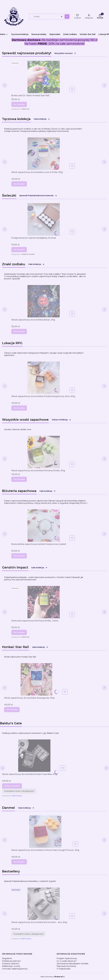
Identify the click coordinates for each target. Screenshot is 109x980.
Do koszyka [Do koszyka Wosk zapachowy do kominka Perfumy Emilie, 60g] (19, 479)
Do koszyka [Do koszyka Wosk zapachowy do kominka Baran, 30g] (19, 331)
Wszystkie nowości (65, 53)
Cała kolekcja (42, 119)
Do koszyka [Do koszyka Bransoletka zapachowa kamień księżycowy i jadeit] (19, 556)
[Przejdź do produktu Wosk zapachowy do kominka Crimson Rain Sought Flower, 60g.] (45, 832)
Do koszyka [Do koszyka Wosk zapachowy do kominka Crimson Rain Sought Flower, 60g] (19, 862)
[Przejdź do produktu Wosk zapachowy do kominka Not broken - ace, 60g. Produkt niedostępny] (44, 904)
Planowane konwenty (66, 966)
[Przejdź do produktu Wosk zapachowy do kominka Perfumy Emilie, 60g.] (44, 452)
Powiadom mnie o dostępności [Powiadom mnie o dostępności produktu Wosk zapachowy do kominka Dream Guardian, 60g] (19, 791)
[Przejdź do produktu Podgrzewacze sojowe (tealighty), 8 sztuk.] (44, 219)
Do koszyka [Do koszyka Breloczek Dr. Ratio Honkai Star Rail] (19, 104)
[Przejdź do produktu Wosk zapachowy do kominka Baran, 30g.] (44, 301)
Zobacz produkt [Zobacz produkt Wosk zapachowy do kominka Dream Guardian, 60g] (12, 786)
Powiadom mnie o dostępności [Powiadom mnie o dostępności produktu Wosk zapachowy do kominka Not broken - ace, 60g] (29, 934)
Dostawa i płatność (11, 964)
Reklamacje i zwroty (11, 966)
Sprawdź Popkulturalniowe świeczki (38, 196)
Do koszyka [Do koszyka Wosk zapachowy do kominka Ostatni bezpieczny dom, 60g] (19, 408)
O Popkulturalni (64, 969)
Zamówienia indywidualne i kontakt (72, 964)
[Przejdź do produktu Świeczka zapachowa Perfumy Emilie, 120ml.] (44, 602)
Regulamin (7, 958)
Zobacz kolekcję (61, 420)
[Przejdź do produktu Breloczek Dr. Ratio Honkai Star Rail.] (44, 77)
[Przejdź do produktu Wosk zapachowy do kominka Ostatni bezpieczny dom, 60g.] (44, 378)
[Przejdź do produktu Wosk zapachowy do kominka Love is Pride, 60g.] (44, 154)
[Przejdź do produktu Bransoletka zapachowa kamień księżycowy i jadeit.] (44, 526)
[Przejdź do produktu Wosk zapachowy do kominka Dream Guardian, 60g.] (34, 756)
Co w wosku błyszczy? (67, 961)
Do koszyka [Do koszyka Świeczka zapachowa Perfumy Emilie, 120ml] (19, 632)
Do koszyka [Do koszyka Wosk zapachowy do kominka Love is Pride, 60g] (19, 184)
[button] (67, 17)
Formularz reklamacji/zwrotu (15, 969)
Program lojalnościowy (67, 958)
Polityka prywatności (11, 961)
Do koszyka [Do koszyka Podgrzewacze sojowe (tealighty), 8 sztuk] (19, 250)
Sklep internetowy (52, 977)
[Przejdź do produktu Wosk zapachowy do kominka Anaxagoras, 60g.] (36, 679)
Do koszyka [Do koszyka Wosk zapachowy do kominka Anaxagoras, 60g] (12, 710)
